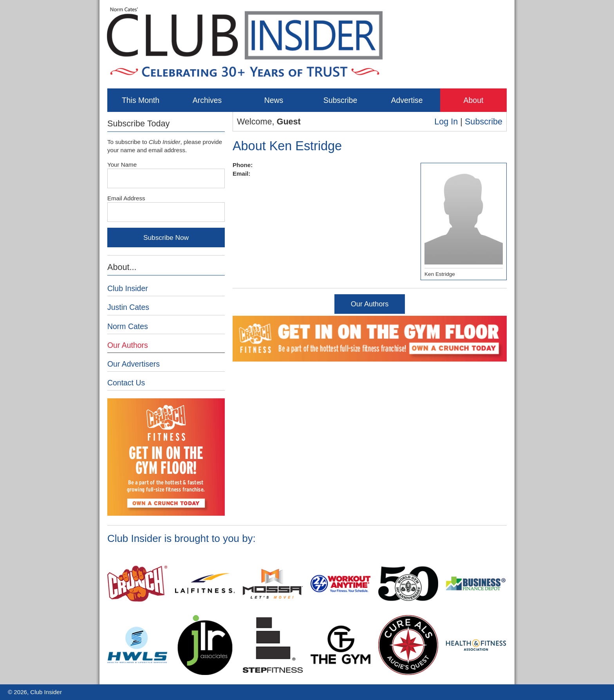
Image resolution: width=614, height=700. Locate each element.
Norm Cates (128, 326)
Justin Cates (128, 307)
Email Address (126, 198)
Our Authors (370, 304)
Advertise (407, 100)
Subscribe (340, 100)
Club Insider (128, 288)
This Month (141, 100)
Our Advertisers (134, 364)
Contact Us (126, 383)
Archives (207, 100)
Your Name (122, 165)
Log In (446, 121)
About (474, 100)
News (274, 100)
